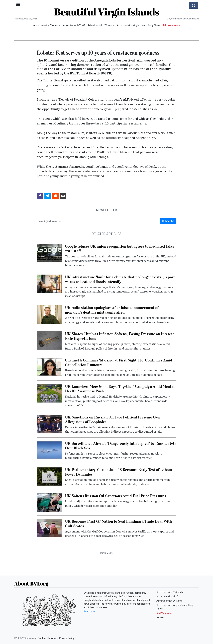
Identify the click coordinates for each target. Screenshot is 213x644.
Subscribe (168, 221)
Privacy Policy (67, 638)
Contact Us (44, 638)
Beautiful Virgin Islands (107, 12)
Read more (90, 611)
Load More (107, 553)
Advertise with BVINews (101, 25)
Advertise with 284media (47, 25)
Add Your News (171, 25)
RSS (160, 618)
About (54, 638)
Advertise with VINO (74, 25)
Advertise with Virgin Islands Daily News (138, 25)
